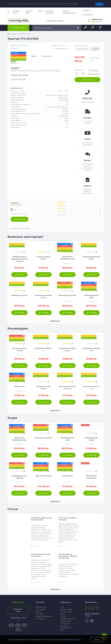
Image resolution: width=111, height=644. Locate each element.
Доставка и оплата (16, 11)
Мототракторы (40, 608)
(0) (58, 44)
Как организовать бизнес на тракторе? (41, 554)
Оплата (88, 138)
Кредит (40, 10)
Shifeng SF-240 (19, 386)
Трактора (13, 33)
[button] (55, 20)
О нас (9, 11)
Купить (96, 48)
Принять (97, 640)
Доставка (88, 117)
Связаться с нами (18, 609)
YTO (67, 48)
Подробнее (77, 639)
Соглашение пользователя (49, 11)
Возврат (87, 159)
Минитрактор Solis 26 (19, 294)
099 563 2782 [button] (18, 601)
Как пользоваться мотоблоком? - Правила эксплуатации (68, 555)
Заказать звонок (96, 21)
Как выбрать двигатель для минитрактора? (42, 518)
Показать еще (55, 320)
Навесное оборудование (44, 615)
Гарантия (88, 185)
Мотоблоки (39, 613)
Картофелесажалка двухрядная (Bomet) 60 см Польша (19, 258)
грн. (87, 9)
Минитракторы (41, 606)
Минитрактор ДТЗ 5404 (67, 294)
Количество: (79, 69)
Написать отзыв (20, 218)
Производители (65, 627)
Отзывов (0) (47, 55)
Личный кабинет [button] (88, 14)
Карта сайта (64, 624)
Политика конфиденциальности (70, 11)
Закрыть (99, 3)
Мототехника (40, 618)
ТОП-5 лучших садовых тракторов (68, 518)
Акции (62, 629)
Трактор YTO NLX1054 (43, 475)
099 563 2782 (87, 97)
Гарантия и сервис (29, 11)
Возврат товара (65, 622)
